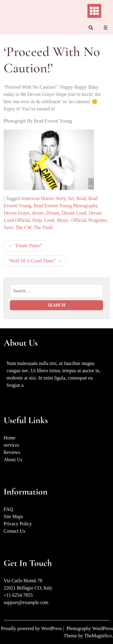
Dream (53, 213)
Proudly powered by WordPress (32, 628)
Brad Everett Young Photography (66, 206)
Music (63, 220)
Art (71, 198)
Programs (98, 220)
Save (8, 227)
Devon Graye (17, 213)
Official (78, 220)
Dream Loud (74, 213)
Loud (49, 220)
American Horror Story (43, 198)
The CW (23, 227)
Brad (81, 198)
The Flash (43, 227)
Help (37, 220)
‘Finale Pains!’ (28, 246)
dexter (38, 213)
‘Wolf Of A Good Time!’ (32, 261)
